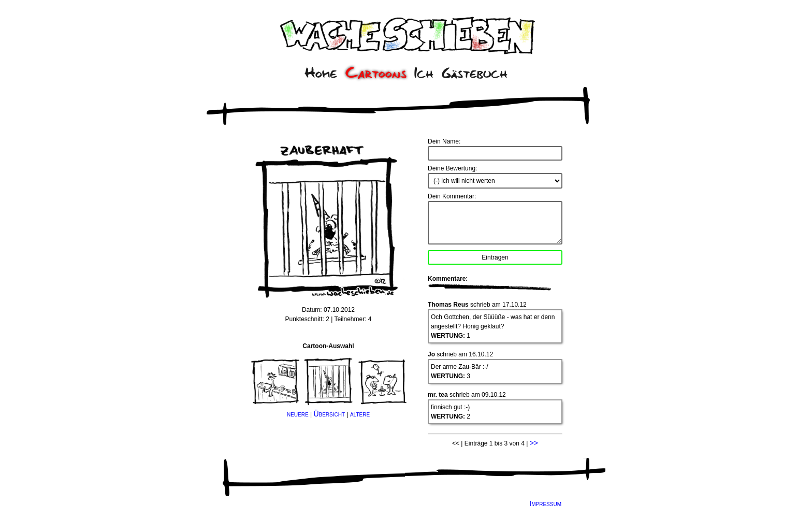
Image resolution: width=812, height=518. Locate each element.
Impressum (545, 503)
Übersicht (329, 414)
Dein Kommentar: (452, 196)
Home (321, 73)
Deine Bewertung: (452, 168)
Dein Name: (444, 141)
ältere (360, 414)
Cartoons (376, 73)
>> (534, 443)
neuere (298, 414)
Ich (424, 73)
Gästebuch (475, 73)
